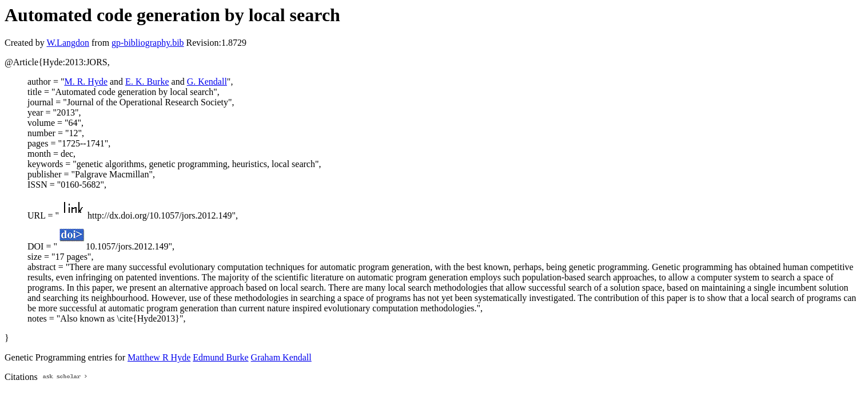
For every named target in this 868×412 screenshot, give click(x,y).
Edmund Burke (220, 357)
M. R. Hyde (86, 82)
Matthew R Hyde (159, 357)
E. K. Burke (147, 82)
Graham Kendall (281, 357)
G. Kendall (207, 82)
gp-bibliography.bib (148, 43)
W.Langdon (68, 43)
